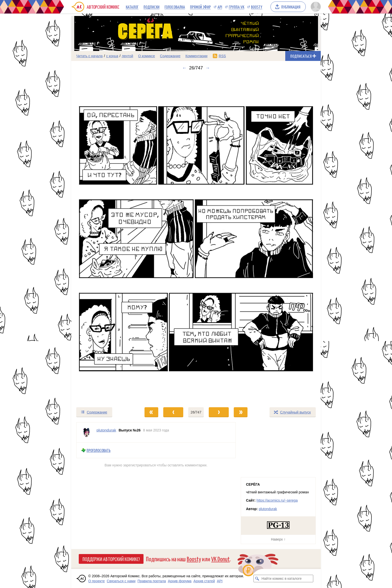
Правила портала (152, 581)
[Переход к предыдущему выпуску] (102, 239)
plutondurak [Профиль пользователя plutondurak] (106, 430)
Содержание (170, 56)
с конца (112, 56)
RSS (222, 56)
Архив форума (180, 581)
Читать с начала (89, 56)
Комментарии (196, 56)
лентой (127, 56)
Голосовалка (175, 7)
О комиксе (146, 56)
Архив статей (204, 581)
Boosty (257, 7)
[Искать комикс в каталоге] (257, 579)
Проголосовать (98, 450)
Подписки (151, 7)
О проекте (96, 581)
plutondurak (268, 509)
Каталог (132, 7)
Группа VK (236, 7)
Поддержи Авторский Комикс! (111, 559)
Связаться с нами (121, 581)
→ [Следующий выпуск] (208, 68)
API (220, 7)
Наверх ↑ (278, 539)
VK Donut (220, 559)
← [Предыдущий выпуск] (184, 68)
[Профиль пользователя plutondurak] (86, 432)
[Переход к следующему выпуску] (196, 239)
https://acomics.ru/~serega (277, 500)
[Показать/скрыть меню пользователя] (315, 7)
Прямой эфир (200, 7)
